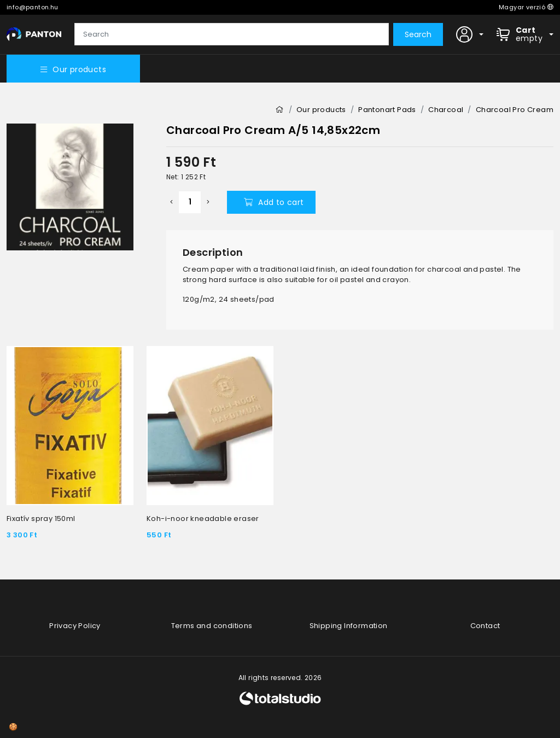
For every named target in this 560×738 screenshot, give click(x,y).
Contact (485, 626)
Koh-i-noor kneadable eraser (203, 519)
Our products (73, 69)
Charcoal (446, 110)
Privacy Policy (75, 626)
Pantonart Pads (387, 110)
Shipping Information (349, 626)
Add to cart (274, 202)
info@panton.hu (33, 7)
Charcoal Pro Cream (515, 110)
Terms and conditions (212, 626)
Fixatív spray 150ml (41, 519)
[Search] (232, 34)
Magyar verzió (526, 7)
